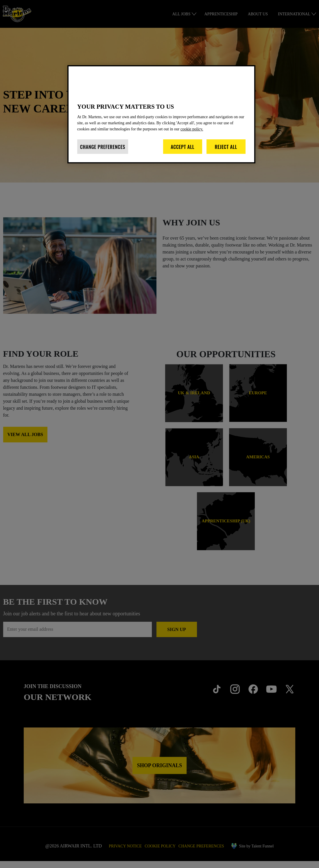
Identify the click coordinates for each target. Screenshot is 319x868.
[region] (161, 117)
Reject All (226, 153)
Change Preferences (103, 153)
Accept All (182, 153)
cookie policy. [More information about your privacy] (222, 135)
